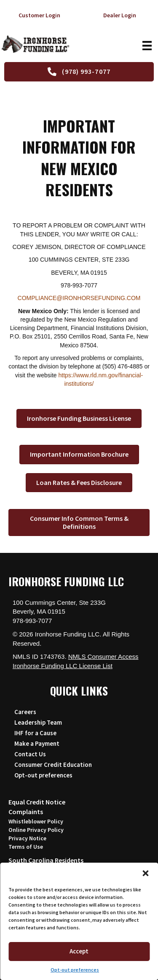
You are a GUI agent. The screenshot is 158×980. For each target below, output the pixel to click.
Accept (79, 951)
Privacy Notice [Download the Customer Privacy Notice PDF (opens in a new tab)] (27, 838)
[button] (145, 873)
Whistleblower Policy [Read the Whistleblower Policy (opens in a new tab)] (36, 821)
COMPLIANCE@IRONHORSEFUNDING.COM (79, 298)
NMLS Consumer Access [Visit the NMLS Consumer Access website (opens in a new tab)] (103, 656)
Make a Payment (37, 743)
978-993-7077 (32, 621)
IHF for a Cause (35, 733)
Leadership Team (38, 722)
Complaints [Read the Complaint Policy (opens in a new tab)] (26, 812)
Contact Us (30, 754)
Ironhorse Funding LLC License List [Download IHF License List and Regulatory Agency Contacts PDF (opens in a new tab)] (63, 666)
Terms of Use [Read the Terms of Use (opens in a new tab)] (26, 847)
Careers (25, 712)
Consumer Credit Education (53, 765)
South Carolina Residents (46, 860)
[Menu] (146, 46)
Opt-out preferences (75, 970)
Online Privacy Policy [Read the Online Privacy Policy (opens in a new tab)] (36, 830)
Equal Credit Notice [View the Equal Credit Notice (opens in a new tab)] (37, 802)
